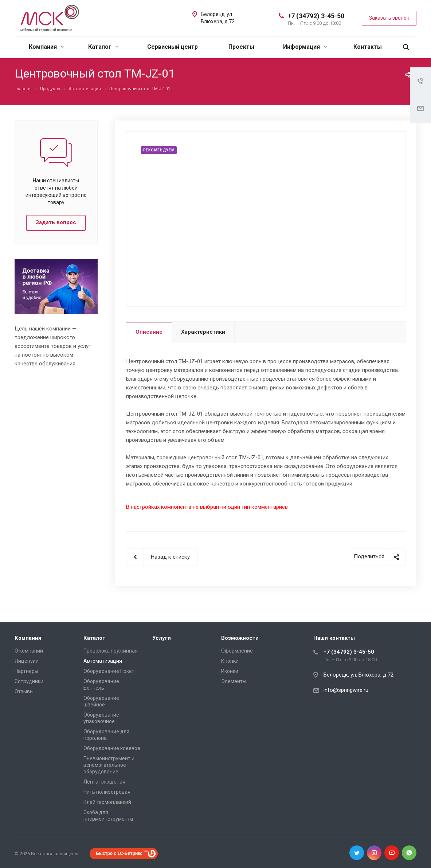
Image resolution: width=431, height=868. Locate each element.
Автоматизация (103, 661)
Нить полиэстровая (107, 792)
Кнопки (230, 661)
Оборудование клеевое (112, 748)
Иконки (230, 671)
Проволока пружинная (111, 651)
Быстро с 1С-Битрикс (119, 853)
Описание (149, 332)
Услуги (162, 638)
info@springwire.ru (346, 690)
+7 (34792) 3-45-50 (316, 16)
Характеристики (203, 332)
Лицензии (27, 661)
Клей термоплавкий (107, 802)
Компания (46, 47)
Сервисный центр (173, 47)
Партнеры (26, 671)
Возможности (240, 638)
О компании (29, 651)
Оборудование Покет (109, 671)
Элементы (234, 681)
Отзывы (24, 691)
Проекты (241, 47)
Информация (305, 47)
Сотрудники (29, 681)
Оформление (237, 651)
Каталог (103, 47)
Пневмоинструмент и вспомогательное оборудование (109, 765)
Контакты (368, 47)
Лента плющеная (104, 782)
